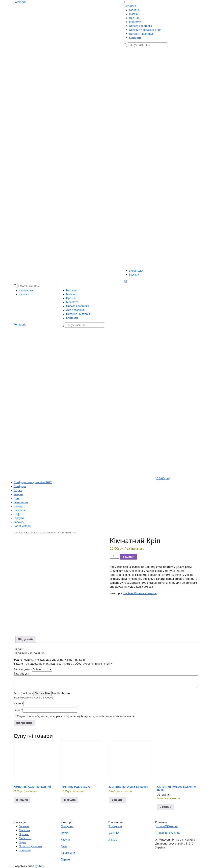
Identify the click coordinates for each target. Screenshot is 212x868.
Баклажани (21, 502)
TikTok (112, 840)
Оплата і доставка (140, 26)
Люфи (17, 514)
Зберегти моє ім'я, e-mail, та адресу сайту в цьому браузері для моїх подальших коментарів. (76, 716)
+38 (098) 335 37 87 (168, 833)
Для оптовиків (75, 310)
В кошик (128, 557)
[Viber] (144, 67)
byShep (39, 866)
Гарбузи (19, 518)
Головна (134, 10)
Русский (134, 275)
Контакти (135, 38)
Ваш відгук (22, 673)
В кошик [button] (22, 800)
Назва (19, 703)
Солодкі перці (22, 526)
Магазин (135, 14)
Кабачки (19, 522)
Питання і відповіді (141, 34)
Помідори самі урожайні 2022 (33, 482)
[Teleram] (161, 124)
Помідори (20, 486)
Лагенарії (20, 510)
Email (18, 710)
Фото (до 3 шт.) (23, 693)
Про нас (134, 18)
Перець (18, 506)
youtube (114, 833)
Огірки (18, 490)
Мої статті (135, 22)
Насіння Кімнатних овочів (41, 532)
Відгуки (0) (25, 639)
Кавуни (18, 494)
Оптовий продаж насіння (145, 30)
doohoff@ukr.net (166, 826)
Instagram (115, 826)
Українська (136, 271)
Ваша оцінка (23, 669)
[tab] (25, 639)
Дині (17, 498)
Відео (22, 842)
